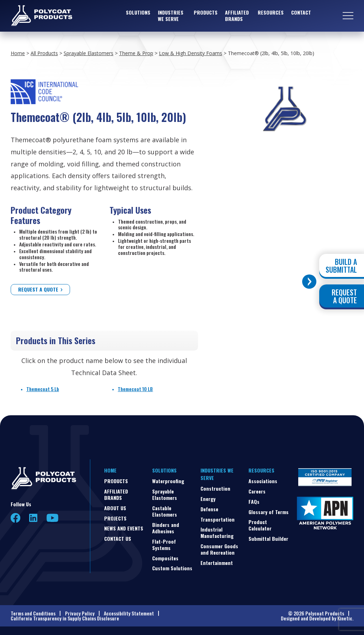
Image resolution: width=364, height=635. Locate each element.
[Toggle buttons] (309, 282)
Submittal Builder (268, 538)
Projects (115, 518)
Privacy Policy (80, 613)
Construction (215, 488)
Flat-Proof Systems (164, 545)
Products (206, 13)
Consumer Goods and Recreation (219, 549)
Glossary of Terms (269, 512)
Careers (257, 491)
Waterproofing (168, 481)
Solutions (138, 13)
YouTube (52, 518)
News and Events (124, 528)
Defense (209, 509)
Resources (271, 13)
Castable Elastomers (165, 511)
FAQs (254, 501)
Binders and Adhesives (166, 528)
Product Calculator (260, 525)
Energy (208, 499)
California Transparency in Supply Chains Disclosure (65, 618)
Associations (263, 481)
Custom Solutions (172, 568)
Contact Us (118, 538)
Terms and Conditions (33, 613)
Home (18, 53)
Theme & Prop (136, 53)
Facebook (15, 518)
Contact (301, 13)
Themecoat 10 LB (135, 389)
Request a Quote (38, 289)
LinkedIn (33, 518)
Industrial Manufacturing (217, 532)
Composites (165, 558)
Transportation (218, 519)
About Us (115, 508)
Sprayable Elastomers (89, 53)
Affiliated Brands (237, 16)
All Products (44, 53)
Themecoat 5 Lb (43, 389)
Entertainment (217, 563)
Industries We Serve (171, 16)
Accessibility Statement (129, 613)
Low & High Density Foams (191, 53)
